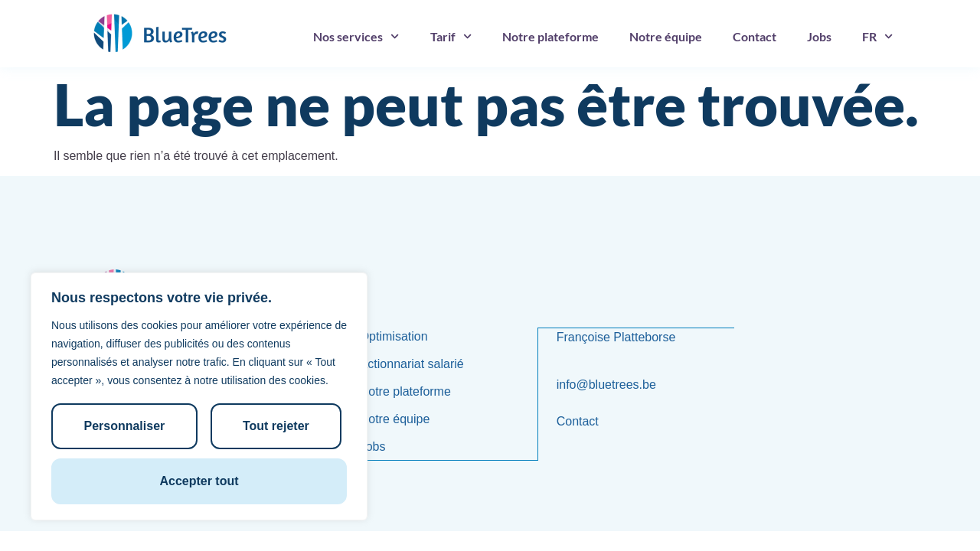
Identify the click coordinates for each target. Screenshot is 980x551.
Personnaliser (124, 427)
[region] (199, 398)
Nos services (356, 36)
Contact (755, 36)
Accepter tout (199, 481)
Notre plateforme (550, 36)
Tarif (451, 36)
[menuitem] (877, 37)
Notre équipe (666, 36)
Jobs (819, 36)
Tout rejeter (275, 427)
